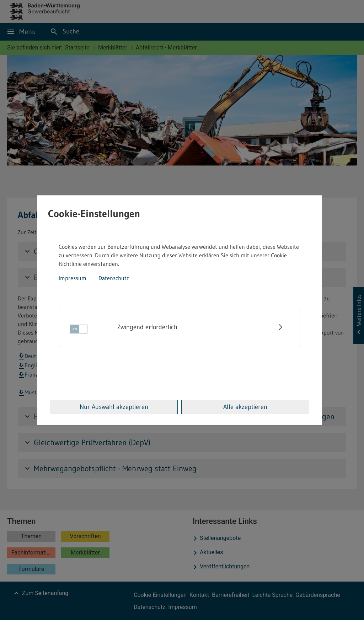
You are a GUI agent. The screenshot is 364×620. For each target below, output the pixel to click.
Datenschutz (114, 278)
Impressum (73, 278)
